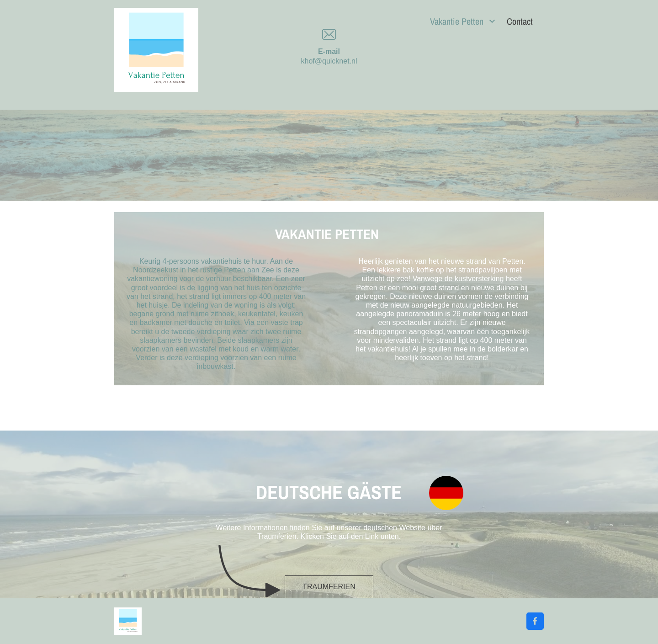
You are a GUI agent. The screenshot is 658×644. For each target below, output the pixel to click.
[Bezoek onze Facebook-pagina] (535, 621)
